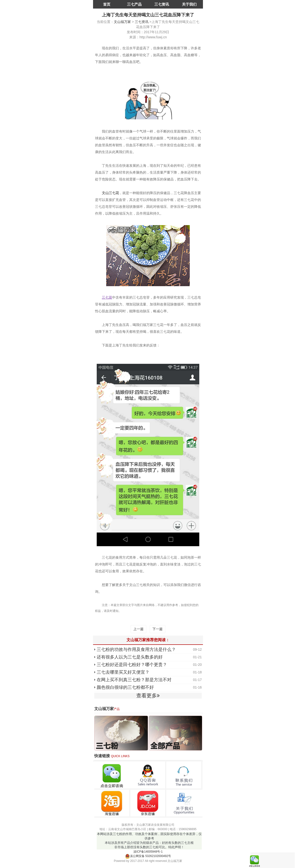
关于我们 (189, 4)
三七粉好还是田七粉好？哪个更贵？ (132, 665)
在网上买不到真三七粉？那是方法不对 (134, 680)
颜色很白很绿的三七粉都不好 (125, 687)
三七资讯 (162, 4)
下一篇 (158, 629)
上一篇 (138, 629)
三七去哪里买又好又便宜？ (123, 672)
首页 (107, 4)
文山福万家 (122, 22)
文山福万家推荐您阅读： (148, 640)
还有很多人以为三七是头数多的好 (130, 657)
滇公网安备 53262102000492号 (148, 856)
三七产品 (134, 4)
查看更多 (148, 695)
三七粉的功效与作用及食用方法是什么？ (136, 649)
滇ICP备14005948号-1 (148, 852)
